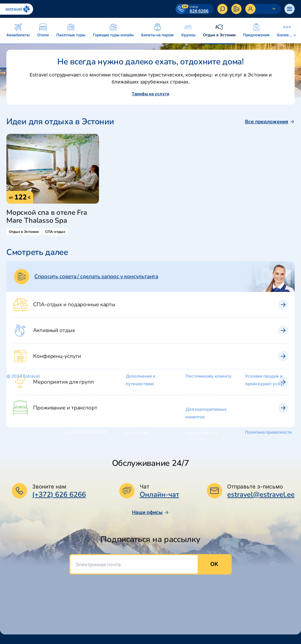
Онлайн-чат (159, 495)
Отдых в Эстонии (84, 423)
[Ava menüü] (290, 9)
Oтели (72, 387)
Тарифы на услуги (150, 94)
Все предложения (270, 122)
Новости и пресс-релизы (24, 416)
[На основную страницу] (17, 9)
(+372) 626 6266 (59, 495)
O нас (12, 386)
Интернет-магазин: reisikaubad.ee (145, 421)
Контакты (16, 394)
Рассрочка (136, 393)
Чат (144, 487)
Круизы (74, 414)
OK (214, 564)
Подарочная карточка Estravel (148, 405)
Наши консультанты (27, 403)
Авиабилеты (79, 378)
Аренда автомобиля (87, 431)
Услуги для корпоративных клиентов (201, 433)
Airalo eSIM (137, 433)
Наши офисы (150, 512)
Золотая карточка (203, 386)
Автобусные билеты (87, 440)
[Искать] (222, 9)
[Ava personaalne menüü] (263, 9)
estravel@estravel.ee (261, 495)
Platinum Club (199, 394)
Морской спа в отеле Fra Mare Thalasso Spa (47, 217)
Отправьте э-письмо (255, 487)
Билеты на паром (84, 405)
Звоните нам (49, 487)
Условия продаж (262, 393)
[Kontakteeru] (236, 9)
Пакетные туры (82, 396)
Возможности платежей (259, 414)
